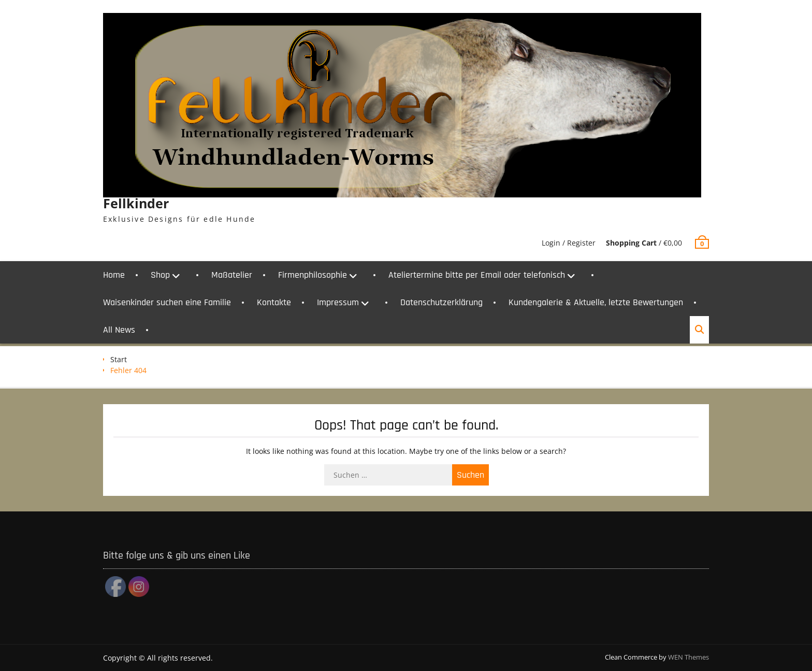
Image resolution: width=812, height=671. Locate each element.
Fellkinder (136, 203)
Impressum (338, 302)
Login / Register (569, 243)
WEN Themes (688, 657)
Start (119, 359)
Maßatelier (232, 275)
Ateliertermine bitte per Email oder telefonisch (477, 275)
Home (114, 275)
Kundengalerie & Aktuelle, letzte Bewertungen (596, 302)
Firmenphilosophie (313, 275)
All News (119, 330)
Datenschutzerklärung (441, 302)
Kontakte (274, 302)
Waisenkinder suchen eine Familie (167, 302)
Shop (160, 275)
